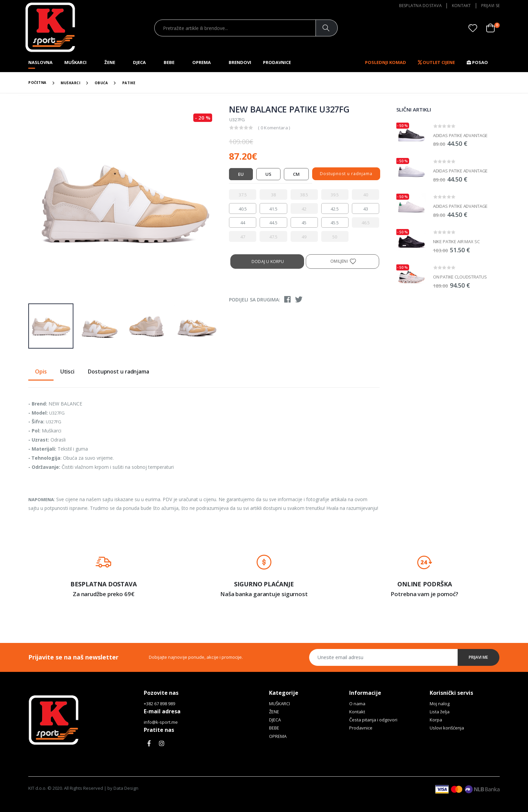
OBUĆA (101, 83)
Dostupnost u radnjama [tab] (119, 372)
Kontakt (461, 6)
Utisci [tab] (67, 372)
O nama (357, 704)
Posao (477, 62)
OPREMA (202, 62)
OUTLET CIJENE (436, 62)
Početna (37, 83)
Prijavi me (478, 657)
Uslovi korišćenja (447, 728)
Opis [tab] (41, 372)
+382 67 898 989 (159, 704)
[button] (493, 28)
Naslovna (40, 62)
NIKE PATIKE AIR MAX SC (456, 241)
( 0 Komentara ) (274, 128)
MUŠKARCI (75, 62)
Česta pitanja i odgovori (373, 720)
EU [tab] (241, 174)
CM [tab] (296, 174)
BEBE (169, 62)
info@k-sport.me (161, 722)
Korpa (436, 720)
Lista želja (440, 712)
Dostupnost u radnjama (346, 174)
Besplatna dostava (420, 6)
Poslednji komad (386, 62)
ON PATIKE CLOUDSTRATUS (460, 277)
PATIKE (129, 83)
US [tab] (268, 174)
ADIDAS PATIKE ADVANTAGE (460, 135)
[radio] (243, 195)
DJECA (139, 62)
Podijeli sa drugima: (255, 300)
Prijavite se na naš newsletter (73, 657)
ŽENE (110, 62)
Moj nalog (440, 704)
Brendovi (240, 62)
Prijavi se (491, 6)
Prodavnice (277, 62)
